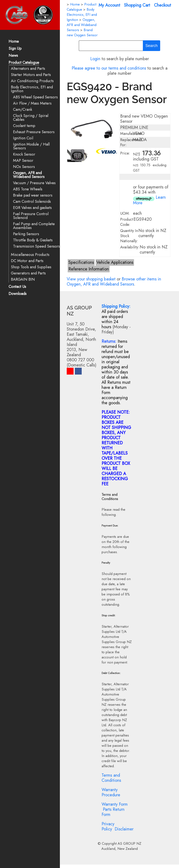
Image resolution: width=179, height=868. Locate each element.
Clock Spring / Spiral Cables (31, 118)
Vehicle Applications (115, 262)
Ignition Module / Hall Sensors (31, 146)
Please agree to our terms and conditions (109, 68)
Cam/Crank (23, 110)
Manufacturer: (132, 134)
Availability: (130, 247)
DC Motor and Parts (27, 261)
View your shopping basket (91, 279)
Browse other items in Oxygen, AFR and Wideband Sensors (114, 282)
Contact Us (17, 287)
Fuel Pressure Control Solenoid (31, 216)
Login (95, 59)
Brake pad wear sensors (33, 195)
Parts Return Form (113, 812)
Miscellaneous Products (30, 255)
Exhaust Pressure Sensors (34, 132)
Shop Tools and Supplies (31, 267)
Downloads (18, 294)
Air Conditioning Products (32, 81)
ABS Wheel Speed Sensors (35, 97)
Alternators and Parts (28, 69)
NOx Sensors (24, 167)
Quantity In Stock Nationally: (129, 236)
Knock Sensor (24, 154)
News (13, 56)
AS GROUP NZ (129, 843)
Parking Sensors (26, 234)
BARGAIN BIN (23, 279)
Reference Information (89, 269)
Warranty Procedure (111, 792)
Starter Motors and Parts (31, 75)
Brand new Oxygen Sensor (82, 32)
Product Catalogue (24, 63)
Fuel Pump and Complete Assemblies (34, 226)
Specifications (81, 262)
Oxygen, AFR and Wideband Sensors (29, 175)
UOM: (125, 213)
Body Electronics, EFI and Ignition (32, 89)
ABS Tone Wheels (28, 189)
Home (14, 42)
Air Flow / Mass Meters (32, 103)
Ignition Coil (23, 138)
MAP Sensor (23, 161)
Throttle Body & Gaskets (33, 240)
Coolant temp (24, 126)
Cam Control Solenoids (32, 202)
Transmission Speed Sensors (36, 246)
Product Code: (127, 222)
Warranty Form (115, 804)
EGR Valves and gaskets (32, 208)
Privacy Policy (108, 826)
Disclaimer (124, 829)
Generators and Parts (28, 273)
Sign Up (15, 49)
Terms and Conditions (111, 778)
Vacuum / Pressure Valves (34, 183)
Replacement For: (131, 142)
